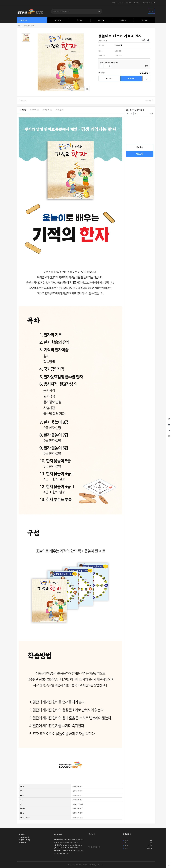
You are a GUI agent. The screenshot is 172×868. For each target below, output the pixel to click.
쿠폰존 (153, 3)
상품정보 (23, 110)
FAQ (114, 3)
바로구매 (131, 79)
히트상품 (58, 20)
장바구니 (109, 79)
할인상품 (145, 20)
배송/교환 (59, 110)
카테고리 (23, 20)
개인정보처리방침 (25, 840)
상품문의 (145, 3)
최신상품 (101, 20)
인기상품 (123, 20)
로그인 (151, 11)
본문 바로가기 (0, 0)
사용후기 (137, 3)
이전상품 (24, 100)
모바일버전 (23, 843)
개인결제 (128, 3)
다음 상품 (148, 100)
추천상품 (80, 20)
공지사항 (92, 834)
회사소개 (22, 834)
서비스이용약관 (24, 837)
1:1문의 (121, 3)
